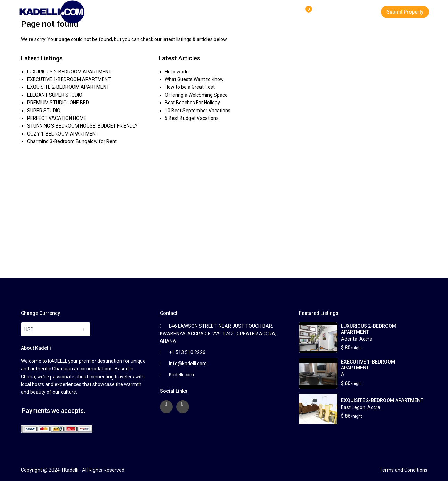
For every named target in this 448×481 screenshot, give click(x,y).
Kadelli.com (181, 375)
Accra (366, 339)
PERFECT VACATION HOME (57, 118)
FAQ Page (257, 12)
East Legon (353, 407)
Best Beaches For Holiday (192, 103)
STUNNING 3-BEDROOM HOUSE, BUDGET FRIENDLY (82, 126)
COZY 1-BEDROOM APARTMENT (63, 134)
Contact (292, 12)
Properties (184, 12)
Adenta (349, 339)
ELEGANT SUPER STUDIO (55, 95)
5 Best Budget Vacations (192, 118)
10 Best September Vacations (198, 111)
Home (150, 12)
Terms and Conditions (404, 470)
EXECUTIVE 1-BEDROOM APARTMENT (69, 79)
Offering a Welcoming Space (196, 95)
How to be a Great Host (190, 87)
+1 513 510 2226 (187, 352)
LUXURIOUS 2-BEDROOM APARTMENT (69, 72)
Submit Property (405, 12)
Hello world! (177, 72)
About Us (221, 12)
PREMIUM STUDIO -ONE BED (58, 103)
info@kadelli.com (188, 364)
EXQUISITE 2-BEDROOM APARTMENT (68, 87)
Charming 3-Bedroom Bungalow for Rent (72, 141)
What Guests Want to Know (194, 79)
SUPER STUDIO (44, 111)
